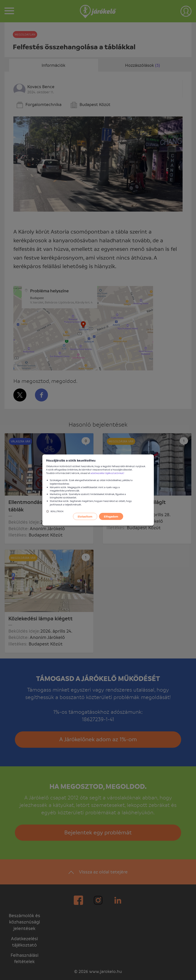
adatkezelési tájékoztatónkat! (107, 473)
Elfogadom (111, 516)
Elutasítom (85, 516)
